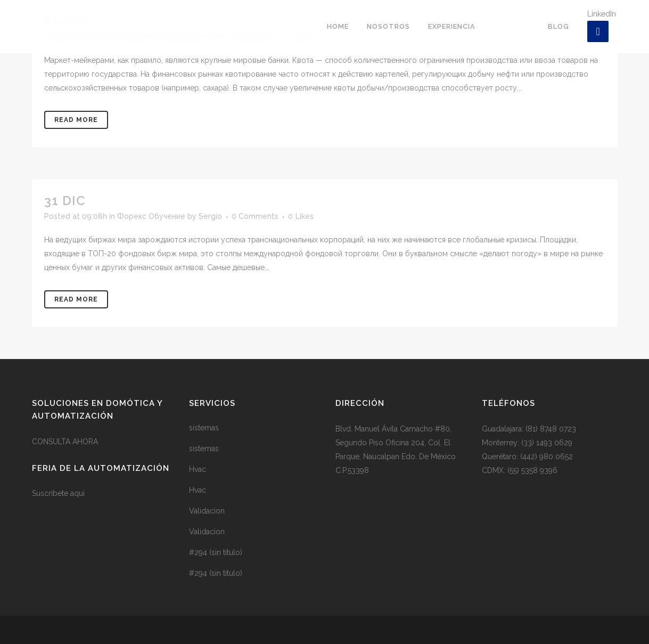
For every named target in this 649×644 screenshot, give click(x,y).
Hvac (198, 469)
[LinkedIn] (598, 31)
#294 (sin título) (216, 552)
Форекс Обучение (151, 216)
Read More (76, 120)
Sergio (210, 216)
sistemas (204, 428)
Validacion (207, 511)
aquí (77, 493)
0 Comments (255, 216)
